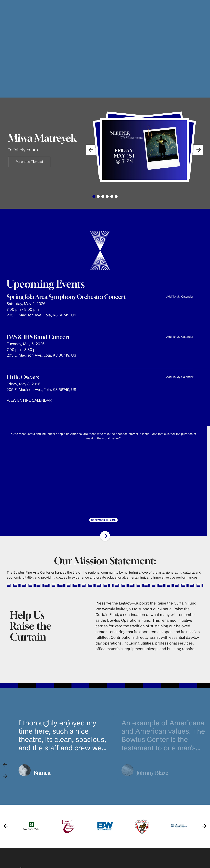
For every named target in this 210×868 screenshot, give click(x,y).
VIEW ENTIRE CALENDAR (29, 384)
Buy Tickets (117, 862)
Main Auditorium (164, 862)
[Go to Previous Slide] (6, 810)
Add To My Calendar (180, 281)
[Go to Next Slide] (105, 520)
